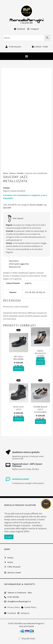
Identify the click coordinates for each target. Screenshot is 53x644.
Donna (13, 173)
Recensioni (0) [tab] (15, 267)
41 (44, 292)
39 (37, 292)
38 (30, 292)
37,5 (27, 292)
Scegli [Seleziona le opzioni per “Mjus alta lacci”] (19, 419)
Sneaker (20, 173)
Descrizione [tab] (14, 261)
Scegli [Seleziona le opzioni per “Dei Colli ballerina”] (19, 369)
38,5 (34, 292)
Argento (28, 283)
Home (6, 173)
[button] (26, 56)
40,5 (41, 292)
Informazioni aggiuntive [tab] (19, 264)
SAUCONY (7, 208)
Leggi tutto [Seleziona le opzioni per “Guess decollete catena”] (40, 361)
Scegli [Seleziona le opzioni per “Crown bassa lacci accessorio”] (40, 422)
